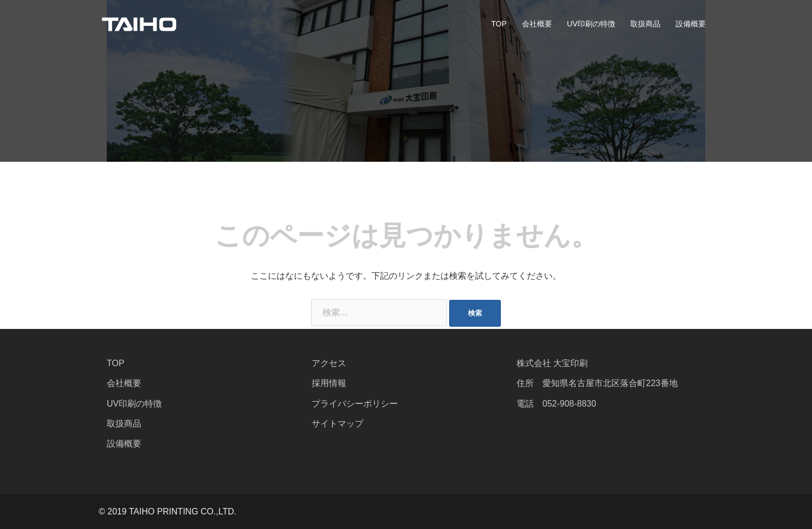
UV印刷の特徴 (591, 24)
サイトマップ (338, 424)
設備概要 (691, 24)
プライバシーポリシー (355, 404)
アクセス (329, 363)
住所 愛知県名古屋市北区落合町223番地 (597, 383)
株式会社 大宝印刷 (552, 363)
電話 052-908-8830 (556, 404)
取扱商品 (645, 24)
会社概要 (537, 24)
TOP (499, 24)
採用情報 (329, 383)
